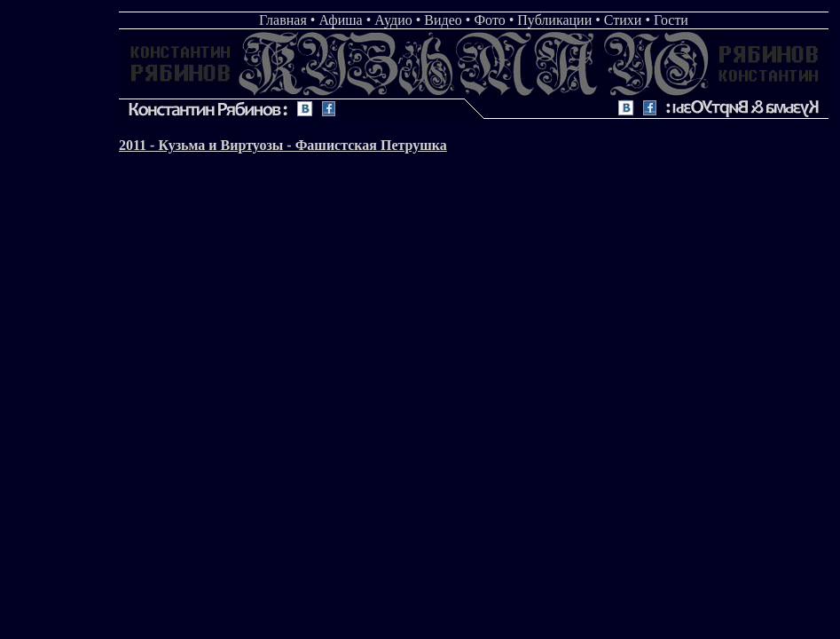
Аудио (393, 20)
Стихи (623, 20)
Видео (443, 20)
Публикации (554, 20)
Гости (671, 20)
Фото (489, 20)
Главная (283, 20)
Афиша (340, 20)
